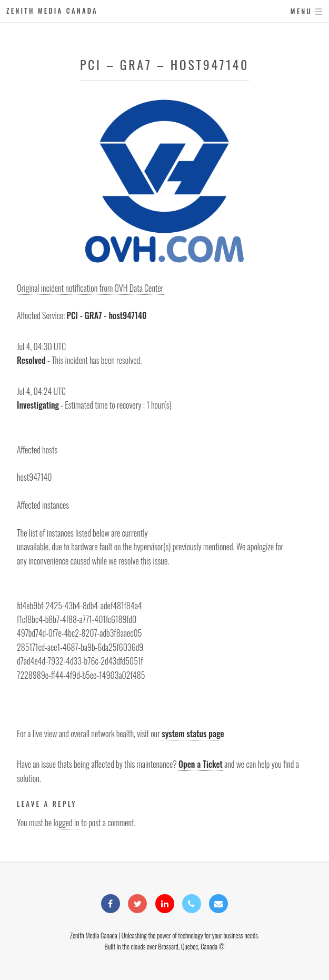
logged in (67, 823)
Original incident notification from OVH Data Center (90, 288)
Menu (301, 11)
